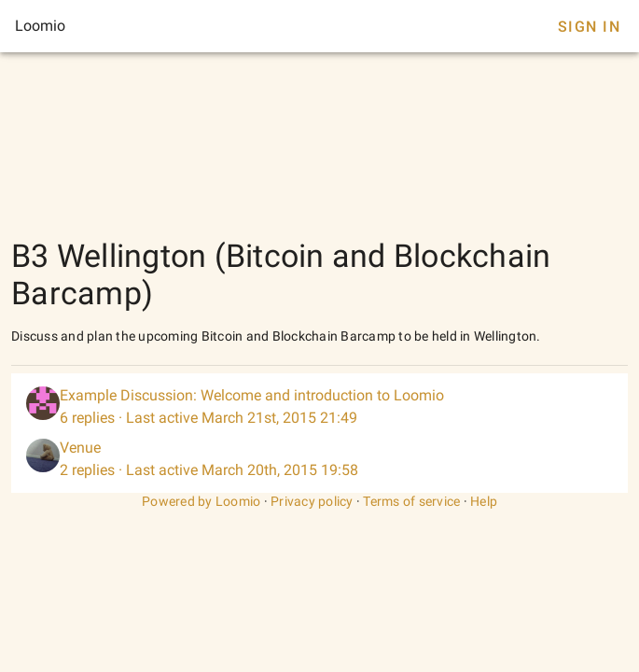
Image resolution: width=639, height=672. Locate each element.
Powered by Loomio (201, 501)
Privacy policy (312, 501)
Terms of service (411, 501)
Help (484, 501)
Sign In (589, 27)
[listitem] (319, 407)
